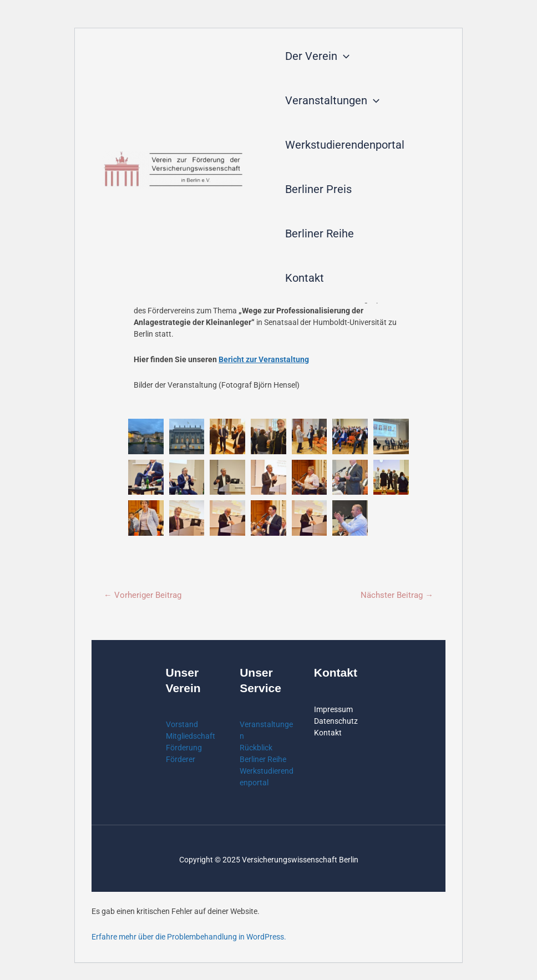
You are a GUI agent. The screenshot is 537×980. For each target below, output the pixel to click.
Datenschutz (336, 721)
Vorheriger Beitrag (143, 595)
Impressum (333, 709)
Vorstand (182, 725)
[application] (343, 56)
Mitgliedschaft (191, 737)
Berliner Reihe (320, 233)
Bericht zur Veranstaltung (264, 359)
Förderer (181, 760)
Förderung (184, 748)
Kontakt (305, 278)
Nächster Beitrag (397, 595)
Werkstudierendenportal (345, 145)
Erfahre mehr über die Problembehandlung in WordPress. (189, 937)
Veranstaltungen (332, 100)
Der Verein (317, 56)
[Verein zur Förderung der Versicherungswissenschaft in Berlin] (173, 170)
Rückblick (256, 748)
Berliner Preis (318, 189)
